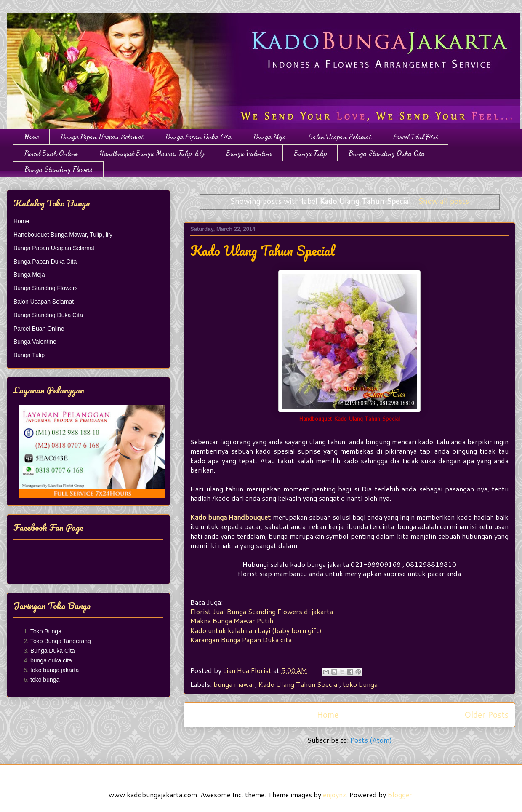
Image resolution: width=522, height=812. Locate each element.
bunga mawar (234, 684)
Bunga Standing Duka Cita (387, 153)
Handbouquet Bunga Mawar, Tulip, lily (152, 153)
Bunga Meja (270, 137)
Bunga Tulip (310, 153)
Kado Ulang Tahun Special (262, 250)
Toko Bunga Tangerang (61, 641)
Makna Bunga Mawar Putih (232, 621)
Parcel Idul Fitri (415, 137)
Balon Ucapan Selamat (340, 137)
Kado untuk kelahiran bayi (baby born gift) (256, 630)
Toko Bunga (46, 631)
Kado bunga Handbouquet (230, 517)
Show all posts (443, 201)
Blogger (400, 795)
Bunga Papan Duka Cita (198, 137)
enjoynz (334, 795)
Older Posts (486, 715)
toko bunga (360, 684)
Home (32, 137)
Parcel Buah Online (51, 153)
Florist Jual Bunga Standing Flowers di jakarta (262, 611)
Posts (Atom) (371, 740)
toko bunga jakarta (55, 670)
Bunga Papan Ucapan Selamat (102, 137)
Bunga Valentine (249, 153)
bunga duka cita (51, 660)
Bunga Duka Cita (53, 651)
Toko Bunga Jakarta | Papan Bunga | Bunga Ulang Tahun (12, 22)
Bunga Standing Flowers (59, 169)
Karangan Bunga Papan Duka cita (241, 640)
